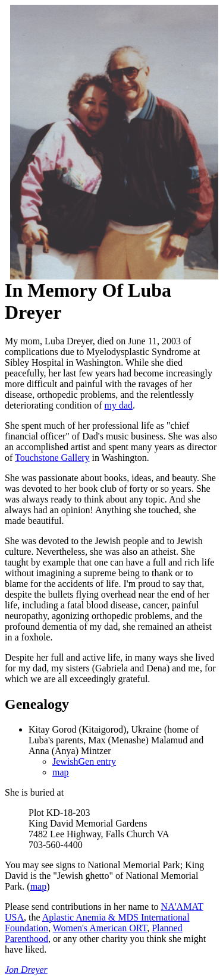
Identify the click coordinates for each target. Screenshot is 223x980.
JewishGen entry (84, 761)
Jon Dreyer (26, 970)
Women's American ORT (100, 928)
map (61, 772)
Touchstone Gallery (52, 458)
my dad (119, 405)
